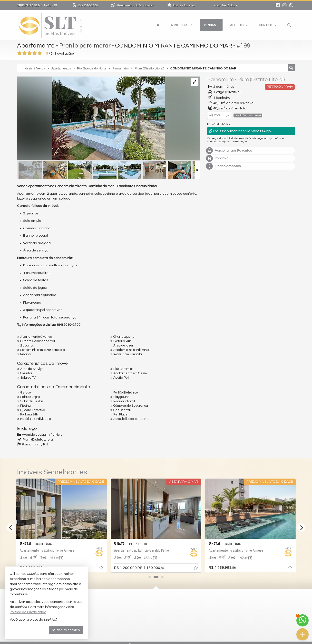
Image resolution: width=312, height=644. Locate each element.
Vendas (211, 25)
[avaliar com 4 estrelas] (35, 53)
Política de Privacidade (28, 612)
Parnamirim (220, 80)
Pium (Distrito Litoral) (261, 80)
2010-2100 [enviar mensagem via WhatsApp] (88, 5)
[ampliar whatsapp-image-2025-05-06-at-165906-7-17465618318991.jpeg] (91, 119)
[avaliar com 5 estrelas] (40, 53)
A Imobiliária (182, 25)
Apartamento (36, 46)
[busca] (289, 25)
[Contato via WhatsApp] (302, 620)
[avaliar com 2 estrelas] (24, 53)
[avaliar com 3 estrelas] (30, 53)
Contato (268, 25)
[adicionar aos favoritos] (102, 569)
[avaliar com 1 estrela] (19, 53)
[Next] (301, 528)
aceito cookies (66, 630)
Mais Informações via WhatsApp (240, 131)
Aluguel (239, 25)
